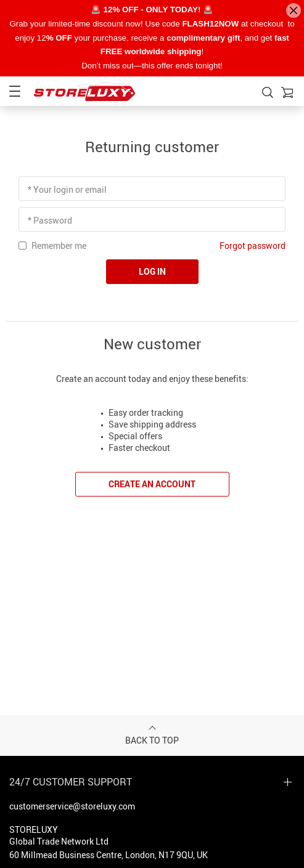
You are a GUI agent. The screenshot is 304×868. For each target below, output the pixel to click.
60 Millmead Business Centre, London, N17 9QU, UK (109, 855)
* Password (50, 220)
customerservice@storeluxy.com (72, 806)
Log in (152, 271)
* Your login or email (67, 189)
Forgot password (253, 245)
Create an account (152, 484)
